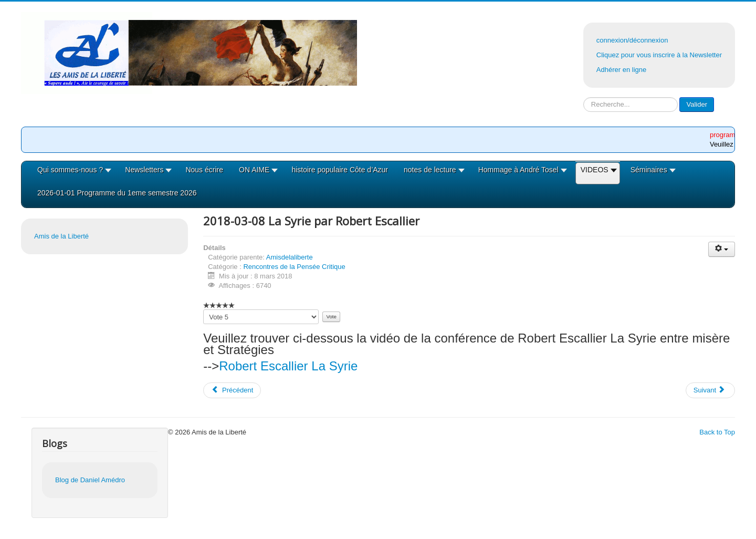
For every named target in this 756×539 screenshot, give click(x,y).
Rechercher (584, 97)
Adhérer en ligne (621, 70)
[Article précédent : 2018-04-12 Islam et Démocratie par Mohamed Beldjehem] (232, 390)
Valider (697, 104)
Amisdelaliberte (290, 257)
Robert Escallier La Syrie (288, 366)
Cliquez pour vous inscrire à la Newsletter (659, 55)
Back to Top (717, 432)
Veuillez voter (203, 310)
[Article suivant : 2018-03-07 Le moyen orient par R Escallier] (710, 390)
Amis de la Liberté (61, 236)
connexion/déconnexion (632, 40)
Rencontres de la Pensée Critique (294, 267)
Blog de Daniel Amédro (90, 480)
